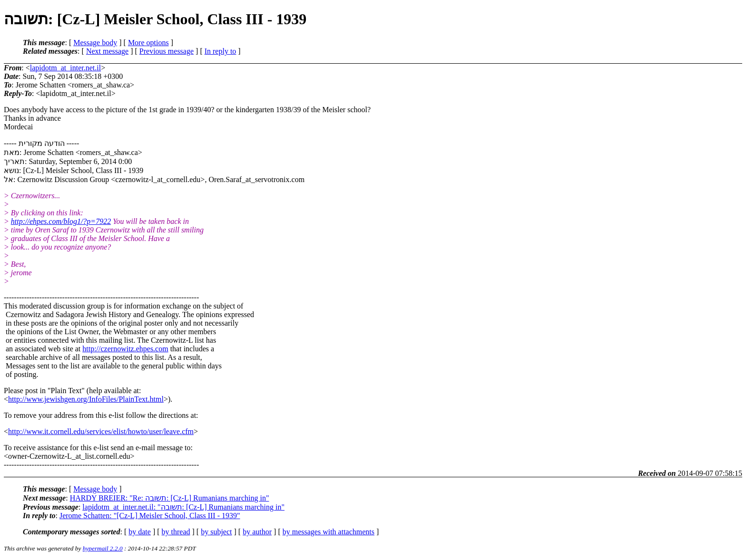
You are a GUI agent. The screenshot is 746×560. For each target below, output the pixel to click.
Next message (107, 51)
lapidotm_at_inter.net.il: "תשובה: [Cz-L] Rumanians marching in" (183, 507)
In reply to (221, 51)
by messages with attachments (329, 532)
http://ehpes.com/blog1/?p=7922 (61, 221)
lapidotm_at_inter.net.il (65, 68)
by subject (216, 532)
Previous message (167, 51)
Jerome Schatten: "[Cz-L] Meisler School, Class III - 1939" (150, 516)
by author (257, 532)
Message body (95, 43)
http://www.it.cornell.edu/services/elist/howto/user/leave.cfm (101, 431)
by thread (176, 532)
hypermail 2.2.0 (103, 548)
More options (148, 43)
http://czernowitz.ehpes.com (125, 349)
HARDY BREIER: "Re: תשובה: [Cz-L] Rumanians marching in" (170, 498)
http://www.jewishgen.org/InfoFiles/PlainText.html (86, 399)
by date (140, 532)
